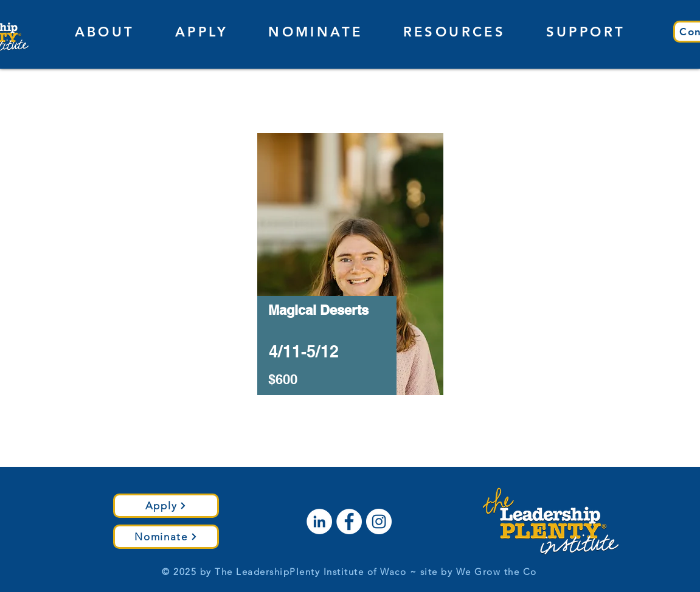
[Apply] (166, 506)
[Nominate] (166, 537)
